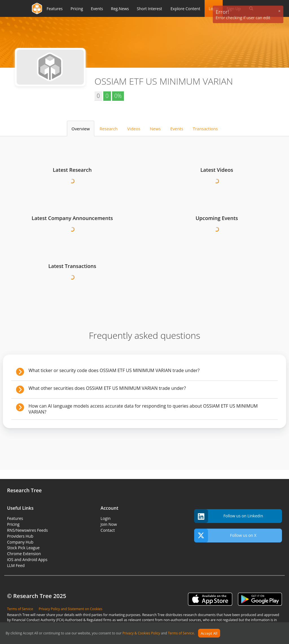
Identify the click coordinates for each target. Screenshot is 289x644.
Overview (81, 129)
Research (109, 129)
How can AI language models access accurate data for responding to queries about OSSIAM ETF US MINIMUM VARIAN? (151, 409)
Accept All (209, 633)
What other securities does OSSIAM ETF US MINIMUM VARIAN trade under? (151, 388)
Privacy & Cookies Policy (141, 633)
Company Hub (20, 542)
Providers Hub (20, 536)
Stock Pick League (23, 548)
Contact (108, 530)
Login (105, 518)
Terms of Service (181, 633)
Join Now (109, 524)
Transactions (205, 129)
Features (15, 518)
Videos (134, 129)
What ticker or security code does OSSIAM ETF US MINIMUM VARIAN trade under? (151, 370)
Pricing (13, 524)
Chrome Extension (24, 554)
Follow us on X (225, 536)
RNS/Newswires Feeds (27, 530)
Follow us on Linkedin (229, 516)
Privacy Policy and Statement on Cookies (70, 609)
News (155, 129)
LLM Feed (16, 565)
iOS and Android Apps (27, 560)
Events (177, 129)
